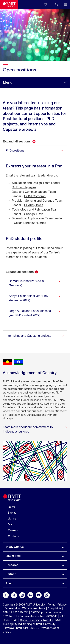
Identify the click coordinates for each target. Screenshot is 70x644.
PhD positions (15, 151)
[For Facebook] (6, 595)
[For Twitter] (14, 595)
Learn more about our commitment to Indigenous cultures (35, 429)
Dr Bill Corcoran (35, 196)
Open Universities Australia (36, 620)
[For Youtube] (39, 595)
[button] (57, 4)
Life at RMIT (14, 556)
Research (12, 565)
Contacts (13, 536)
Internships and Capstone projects (28, 336)
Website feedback (34, 608)
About (10, 583)
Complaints (55, 608)
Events (12, 513)
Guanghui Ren (34, 214)
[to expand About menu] (63, 583)
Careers (13, 530)
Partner (11, 574)
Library (12, 518)
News (11, 507)
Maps (11, 524)
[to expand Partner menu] (63, 574)
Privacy (62, 605)
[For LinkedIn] (30, 595)
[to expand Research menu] (63, 565)
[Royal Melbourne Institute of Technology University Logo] (9, 4)
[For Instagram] (22, 595)
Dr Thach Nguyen (24, 187)
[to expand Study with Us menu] (63, 547)
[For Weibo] (47, 595)
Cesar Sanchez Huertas (30, 223)
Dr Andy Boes (34, 205)
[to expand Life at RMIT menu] (63, 556)
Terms (51, 605)
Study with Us (15, 547)
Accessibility (12, 608)
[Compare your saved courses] (48, 4)
